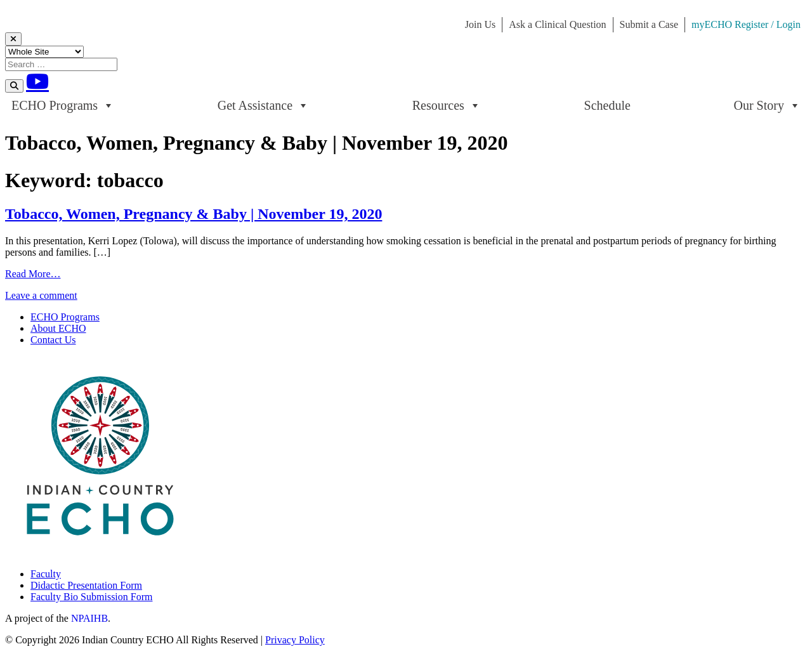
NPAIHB (89, 618)
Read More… (33, 274)
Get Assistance (263, 105)
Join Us (480, 24)
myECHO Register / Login (746, 24)
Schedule (607, 105)
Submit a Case (649, 24)
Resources (447, 105)
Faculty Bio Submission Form (91, 597)
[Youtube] (37, 81)
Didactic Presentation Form (86, 585)
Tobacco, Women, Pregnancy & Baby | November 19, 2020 (193, 214)
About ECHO (58, 328)
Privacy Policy (295, 640)
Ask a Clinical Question (557, 24)
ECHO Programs (63, 105)
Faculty (46, 574)
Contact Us (53, 340)
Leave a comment (41, 295)
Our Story (767, 105)
